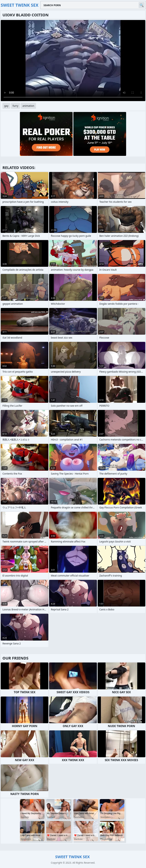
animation (28, 106)
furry (15, 106)
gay (6, 106)
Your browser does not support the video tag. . (73, 61)
